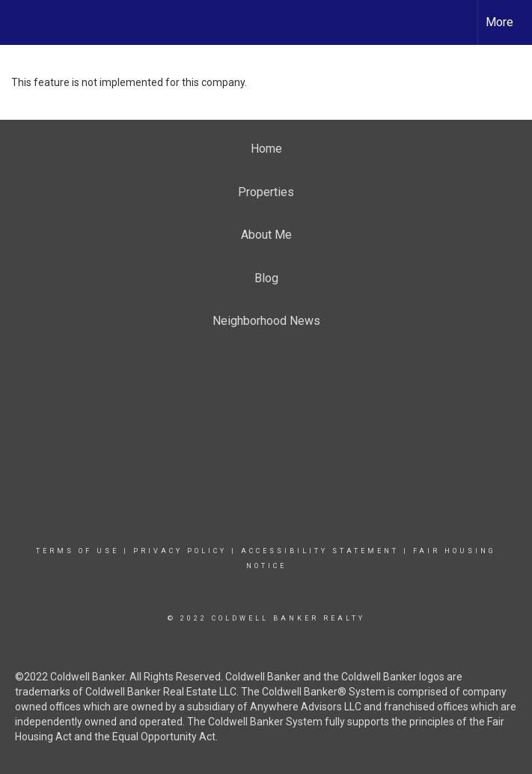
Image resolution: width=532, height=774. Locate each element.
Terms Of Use (77, 551)
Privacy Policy (180, 551)
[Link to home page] (19, 20)
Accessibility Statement (320, 551)
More (499, 22)
